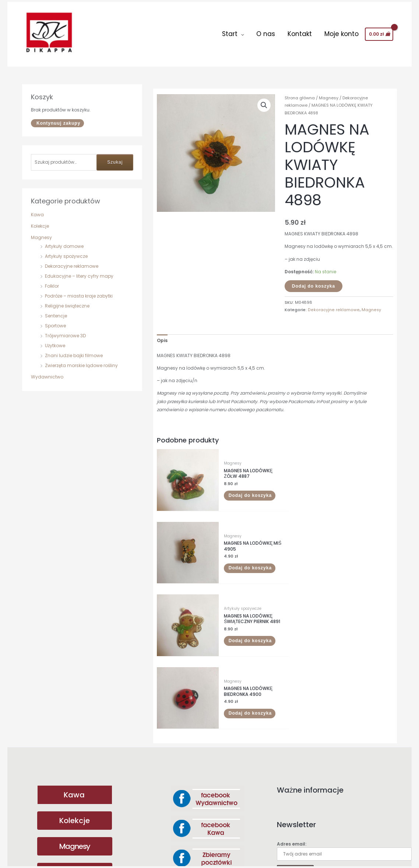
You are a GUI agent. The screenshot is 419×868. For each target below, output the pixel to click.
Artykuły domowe (64, 242)
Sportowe (55, 322)
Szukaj (115, 158)
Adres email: (344, 686)
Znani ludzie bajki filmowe (74, 351)
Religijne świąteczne (67, 302)
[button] (264, 101)
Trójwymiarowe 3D (65, 332)
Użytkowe (55, 341)
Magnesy (41, 233)
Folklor (52, 282)
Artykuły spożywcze (66, 252)
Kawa (37, 211)
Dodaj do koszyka (314, 282)
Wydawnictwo (47, 373)
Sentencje (56, 312)
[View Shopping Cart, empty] (379, 32)
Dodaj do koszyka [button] (231, 487)
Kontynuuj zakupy (58, 119)
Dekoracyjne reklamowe (72, 262)
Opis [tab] (162, 336)
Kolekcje (40, 222)
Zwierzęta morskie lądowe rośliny (81, 361)
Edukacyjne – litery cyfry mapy (79, 272)
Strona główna (300, 94)
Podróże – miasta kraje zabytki (79, 292)
